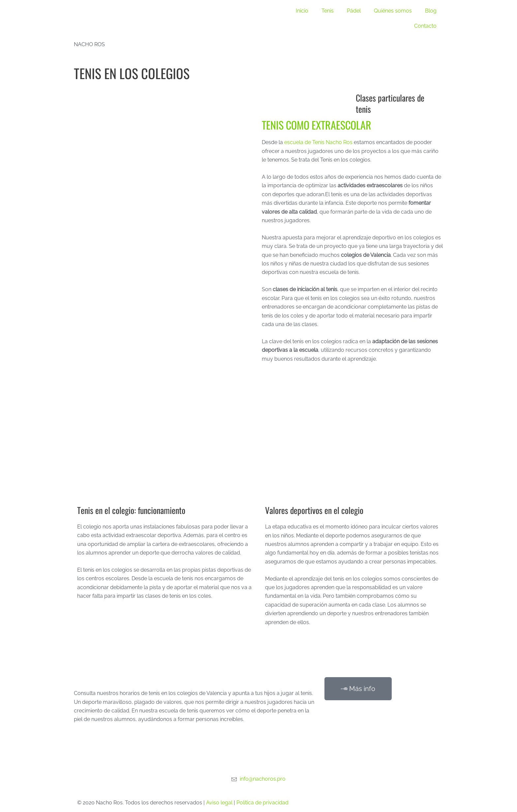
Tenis (328, 11)
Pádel (354, 11)
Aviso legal (219, 803)
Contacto (425, 26)
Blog (431, 11)
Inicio (302, 11)
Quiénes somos (393, 11)
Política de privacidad (262, 803)
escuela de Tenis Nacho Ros (318, 142)
